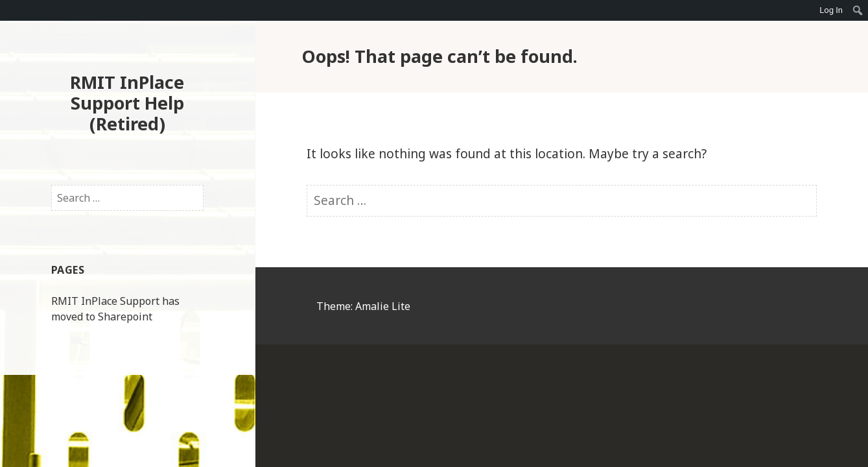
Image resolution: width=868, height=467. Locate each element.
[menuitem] (858, 10)
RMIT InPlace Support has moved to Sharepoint (115, 309)
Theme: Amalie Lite (363, 306)
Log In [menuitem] (831, 10)
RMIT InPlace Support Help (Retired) (127, 103)
